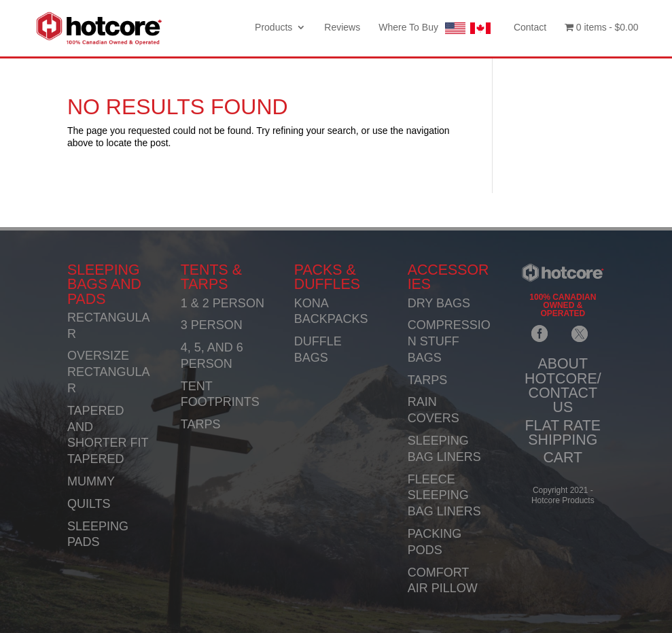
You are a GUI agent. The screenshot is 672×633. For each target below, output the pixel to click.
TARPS (201, 424)
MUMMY (91, 481)
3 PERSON (212, 325)
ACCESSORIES (448, 277)
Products (273, 28)
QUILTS (89, 504)
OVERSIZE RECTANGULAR (109, 372)
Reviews (342, 28)
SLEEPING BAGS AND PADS (104, 285)
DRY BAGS (439, 303)
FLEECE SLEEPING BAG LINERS (444, 496)
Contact (530, 28)
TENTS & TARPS (211, 277)
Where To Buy (437, 28)
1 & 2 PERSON (223, 303)
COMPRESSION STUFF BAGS (449, 341)
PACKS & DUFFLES (327, 277)
